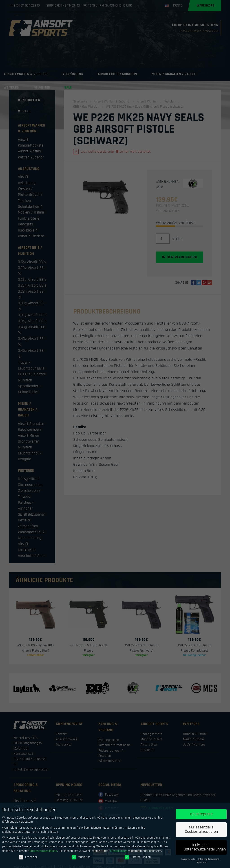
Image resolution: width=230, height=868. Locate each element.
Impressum (201, 863)
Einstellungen (119, 851)
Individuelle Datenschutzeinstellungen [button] (205, 847)
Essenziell (28, 857)
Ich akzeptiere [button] (201, 814)
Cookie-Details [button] (188, 859)
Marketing (81, 857)
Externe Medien (138, 857)
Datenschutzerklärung (43, 851)
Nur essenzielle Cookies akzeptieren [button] (201, 830)
